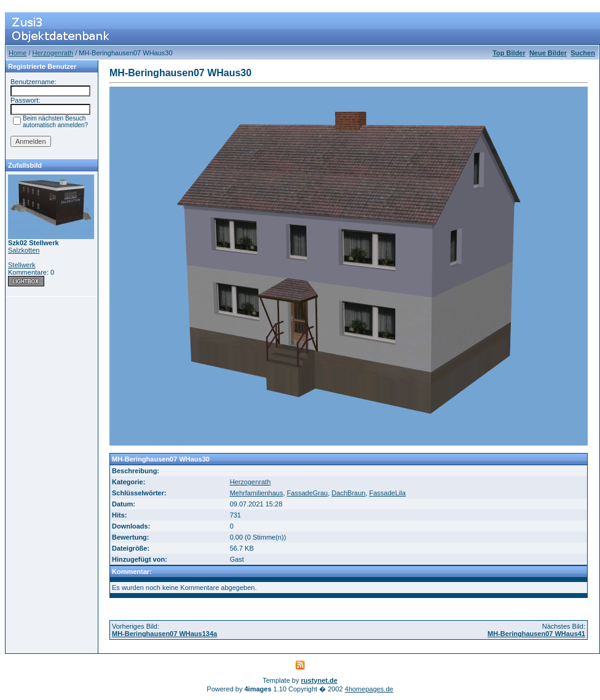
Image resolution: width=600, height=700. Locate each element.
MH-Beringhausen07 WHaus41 (536, 634)
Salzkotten (24, 250)
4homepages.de (369, 689)
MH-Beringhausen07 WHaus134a (164, 634)
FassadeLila (388, 493)
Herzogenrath (53, 53)
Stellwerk (22, 265)
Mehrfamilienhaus (257, 493)
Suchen (583, 53)
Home (18, 53)
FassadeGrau (308, 493)
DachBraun (348, 493)
